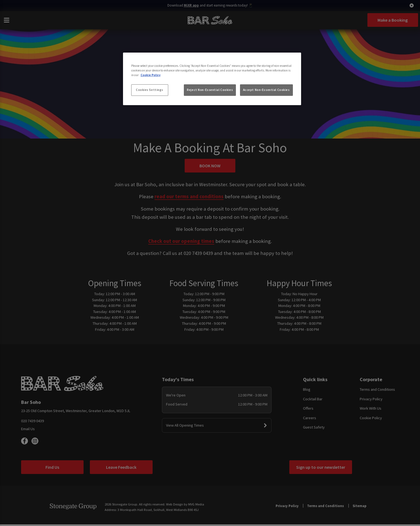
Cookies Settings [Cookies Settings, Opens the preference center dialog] (150, 90)
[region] (212, 79)
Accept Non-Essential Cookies (266, 90)
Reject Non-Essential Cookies (210, 90)
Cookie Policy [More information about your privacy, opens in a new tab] (151, 75)
